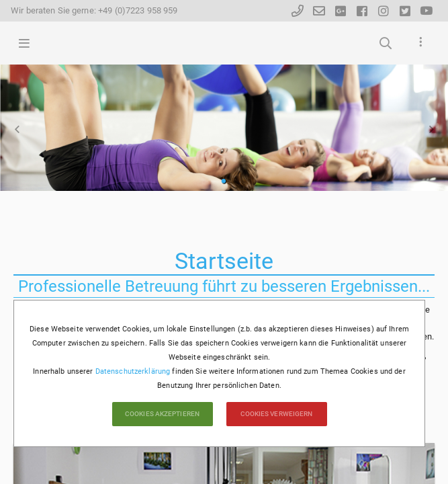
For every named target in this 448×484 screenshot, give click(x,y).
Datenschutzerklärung (133, 371)
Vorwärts (431, 129)
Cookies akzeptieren (162, 414)
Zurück (17, 129)
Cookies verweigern (277, 414)
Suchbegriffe (386, 43)
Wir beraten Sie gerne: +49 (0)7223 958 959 (94, 10)
